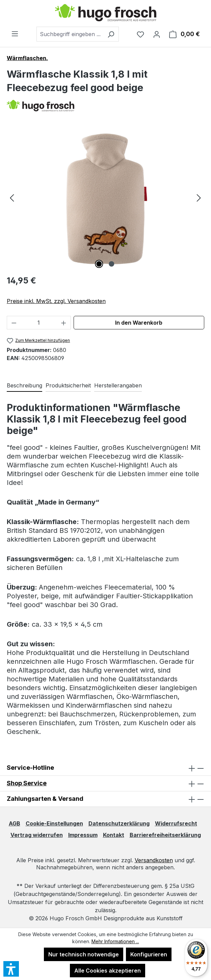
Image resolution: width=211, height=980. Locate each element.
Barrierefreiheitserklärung (165, 835)
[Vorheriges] (12, 198)
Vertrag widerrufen (37, 835)
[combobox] (70, 34)
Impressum (83, 835)
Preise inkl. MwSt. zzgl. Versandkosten (56, 301)
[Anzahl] (39, 323)
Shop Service (27, 783)
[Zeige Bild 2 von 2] (112, 264)
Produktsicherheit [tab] (68, 385)
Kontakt (114, 835)
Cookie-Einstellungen (54, 823)
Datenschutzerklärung (119, 823)
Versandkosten (154, 860)
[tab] (24, 386)
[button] (105, 783)
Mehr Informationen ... (115, 941)
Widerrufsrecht (176, 823)
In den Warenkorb (139, 323)
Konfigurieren (149, 954)
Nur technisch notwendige (84, 954)
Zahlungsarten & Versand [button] (105, 799)
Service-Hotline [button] (105, 768)
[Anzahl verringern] (14, 323)
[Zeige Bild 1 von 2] (99, 264)
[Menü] (15, 33)
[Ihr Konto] (157, 34)
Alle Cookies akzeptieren (108, 971)
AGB (15, 823)
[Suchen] (111, 34)
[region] (105, 197)
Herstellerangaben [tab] (118, 385)
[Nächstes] (199, 198)
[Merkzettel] (140, 34)
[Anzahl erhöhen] (64, 323)
